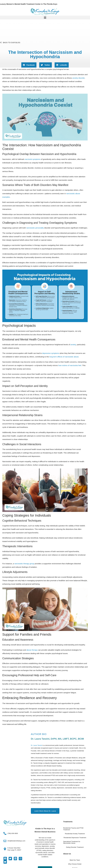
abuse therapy (32, 650)
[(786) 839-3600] (5, 833)
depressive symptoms (51, 353)
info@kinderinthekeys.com (16, 841)
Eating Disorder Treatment (75, 847)
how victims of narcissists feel (70, 365)
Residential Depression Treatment (75, 838)
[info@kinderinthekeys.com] (5, 841)
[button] (45, 18)
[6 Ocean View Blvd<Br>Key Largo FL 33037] (5, 849)
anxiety (73, 345)
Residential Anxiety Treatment (75, 834)
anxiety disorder (79, 78)
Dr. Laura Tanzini (37, 745)
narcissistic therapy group (24, 564)
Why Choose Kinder (75, 864)
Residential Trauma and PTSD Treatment (73, 829)
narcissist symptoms (33, 159)
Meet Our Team (75, 860)
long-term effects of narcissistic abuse (64, 357)
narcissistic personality (35, 228)
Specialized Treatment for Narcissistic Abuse (72, 842)
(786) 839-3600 (13, 833)
